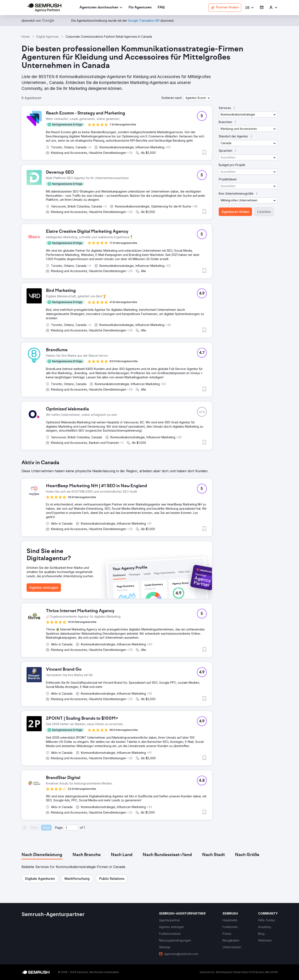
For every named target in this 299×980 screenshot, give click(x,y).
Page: (59, 828)
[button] (250, 8)
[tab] (42, 855)
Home (26, 37)
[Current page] (71, 828)
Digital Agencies (48, 37)
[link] (140, 8)
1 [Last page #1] (84, 828)
